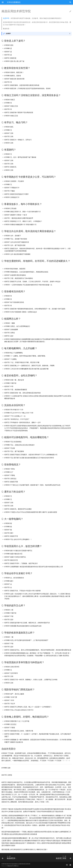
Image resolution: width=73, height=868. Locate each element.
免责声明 (6, 18)
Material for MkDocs (13, 866)
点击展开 (8, 34)
